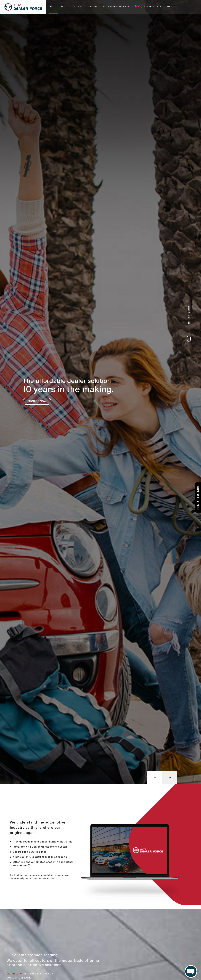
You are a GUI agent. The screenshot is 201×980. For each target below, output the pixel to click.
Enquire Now (37, 401)
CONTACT (171, 7)
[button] (155, 777)
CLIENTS (78, 7)
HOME (54, 7)
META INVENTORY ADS (116, 7)
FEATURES (93, 7)
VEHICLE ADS (148, 7)
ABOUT (65, 7)
